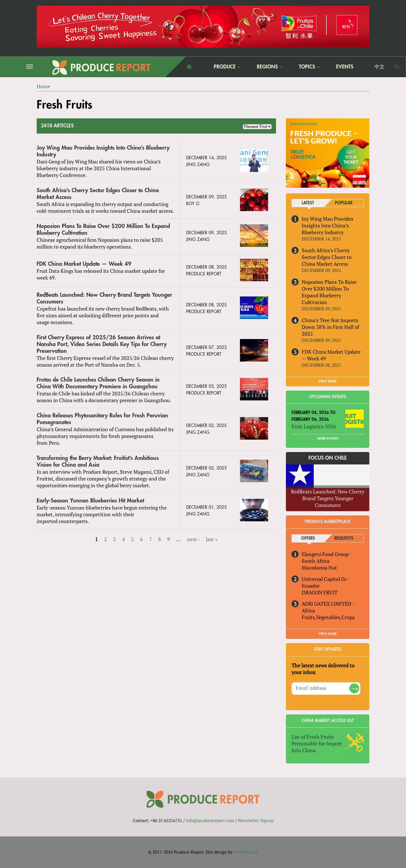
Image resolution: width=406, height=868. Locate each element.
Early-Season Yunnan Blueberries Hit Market (90, 501)
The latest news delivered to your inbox (323, 669)
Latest (308, 203)
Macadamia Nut (319, 568)
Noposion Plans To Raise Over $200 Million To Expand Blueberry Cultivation (103, 230)
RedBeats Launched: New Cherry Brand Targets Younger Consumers (104, 298)
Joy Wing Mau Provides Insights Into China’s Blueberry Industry (103, 151)
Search (397, 67)
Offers (308, 538)
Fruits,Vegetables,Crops (328, 617)
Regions (267, 67)
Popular (344, 203)
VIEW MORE (328, 381)
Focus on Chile (328, 458)
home (189, 67)
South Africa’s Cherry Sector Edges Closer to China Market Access (98, 194)
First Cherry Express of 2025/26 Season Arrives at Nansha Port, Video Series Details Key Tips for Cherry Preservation (102, 344)
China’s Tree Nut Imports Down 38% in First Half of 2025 (330, 327)
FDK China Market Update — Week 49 (84, 264)
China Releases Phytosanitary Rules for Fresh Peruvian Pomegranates (102, 419)
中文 (379, 67)
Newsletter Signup (256, 820)
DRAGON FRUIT (320, 592)
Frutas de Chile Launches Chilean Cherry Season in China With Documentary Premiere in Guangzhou (98, 383)
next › (193, 539)
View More (328, 634)
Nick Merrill (245, 852)
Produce (225, 67)
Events (345, 67)
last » (212, 539)
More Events (328, 439)
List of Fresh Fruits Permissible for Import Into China (317, 743)
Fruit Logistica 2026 (314, 426)
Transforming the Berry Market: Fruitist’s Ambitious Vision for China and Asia (98, 461)
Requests (344, 538)
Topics (307, 67)
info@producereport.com (210, 820)
